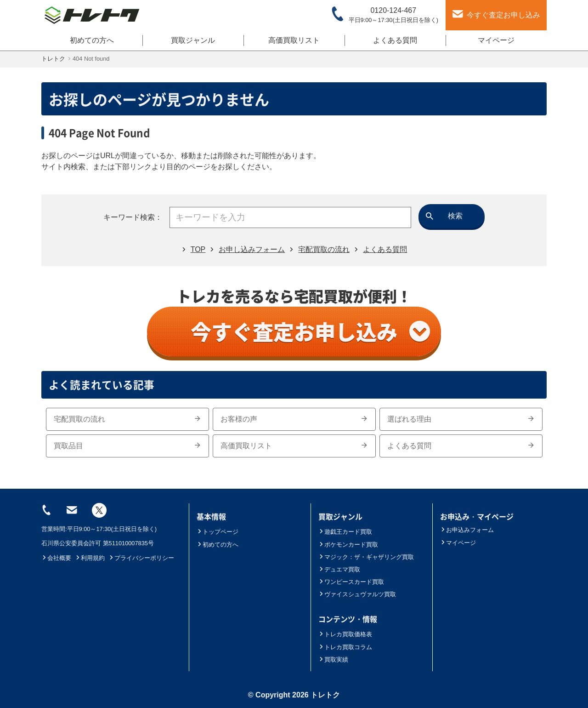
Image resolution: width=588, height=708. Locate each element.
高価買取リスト (294, 40)
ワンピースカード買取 (351, 582)
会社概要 (56, 558)
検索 (455, 216)
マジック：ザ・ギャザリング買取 (366, 557)
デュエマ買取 (339, 569)
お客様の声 (294, 419)
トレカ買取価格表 (345, 634)
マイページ (496, 40)
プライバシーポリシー (141, 558)
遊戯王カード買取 (345, 532)
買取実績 (333, 659)
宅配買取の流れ (127, 419)
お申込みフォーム (467, 530)
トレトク (325, 695)
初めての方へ (92, 40)
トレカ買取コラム (345, 647)
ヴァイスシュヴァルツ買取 (357, 594)
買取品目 (127, 446)
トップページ (218, 532)
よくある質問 (395, 40)
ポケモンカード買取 (348, 545)
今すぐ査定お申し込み (310, 331)
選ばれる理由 (461, 419)
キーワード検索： (133, 217)
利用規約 (90, 558)
